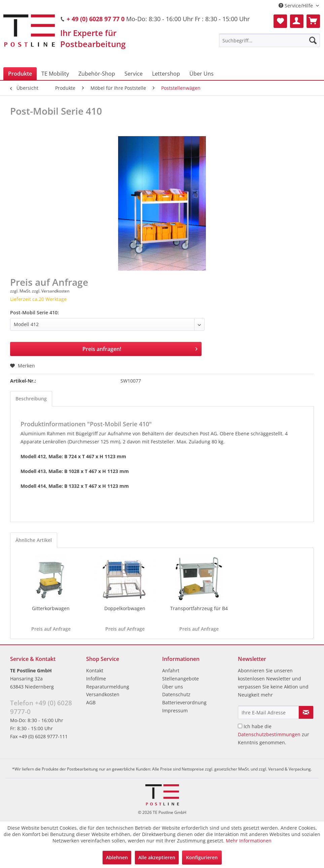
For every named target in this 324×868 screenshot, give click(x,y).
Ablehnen (117, 857)
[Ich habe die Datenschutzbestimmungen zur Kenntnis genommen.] (240, 726)
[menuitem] (269, 40)
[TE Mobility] (55, 74)
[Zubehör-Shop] (97, 74)
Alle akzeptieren (157, 857)
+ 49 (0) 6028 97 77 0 (96, 19)
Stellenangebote (181, 679)
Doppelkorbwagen (125, 608)
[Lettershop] (166, 74)
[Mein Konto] (297, 21)
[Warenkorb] (313, 21)
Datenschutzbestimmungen (269, 734)
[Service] (134, 74)
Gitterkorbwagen (51, 608)
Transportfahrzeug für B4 (199, 608)
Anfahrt (171, 670)
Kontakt (95, 670)
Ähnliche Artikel (34, 540)
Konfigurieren (202, 857)
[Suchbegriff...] (269, 40)
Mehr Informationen (249, 841)
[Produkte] (20, 74)
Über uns (173, 687)
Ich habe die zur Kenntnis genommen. (274, 734)
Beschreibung (31, 399)
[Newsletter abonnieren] (306, 712)
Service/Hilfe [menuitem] (296, 6)
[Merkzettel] (280, 21)
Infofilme (96, 679)
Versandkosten (103, 694)
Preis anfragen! (140, 348)
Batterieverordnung (184, 702)
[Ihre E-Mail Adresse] (268, 712)
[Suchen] (313, 40)
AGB (91, 702)
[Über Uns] (202, 74)
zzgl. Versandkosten (51, 291)
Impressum (175, 711)
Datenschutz (176, 694)
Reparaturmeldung (108, 687)
